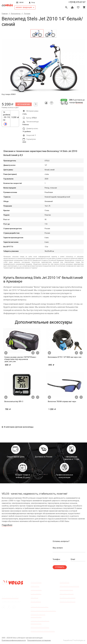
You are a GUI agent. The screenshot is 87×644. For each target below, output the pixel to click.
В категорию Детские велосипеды (18, 427)
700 (14, 409)
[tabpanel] (43, 66)
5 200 (15, 119)
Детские (27, 14)
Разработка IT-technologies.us (74, 640)
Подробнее (7, 525)
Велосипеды (16, 14)
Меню (20, 2)
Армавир (79, 103)
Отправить (60, 567)
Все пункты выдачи (10, 597)
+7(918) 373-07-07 (77, 2)
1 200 (59, 409)
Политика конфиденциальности (14, 640)
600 (14, 365)
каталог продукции (25, 7)
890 (55, 365)
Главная (5, 14)
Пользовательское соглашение (39, 640)
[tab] (37, 33)
